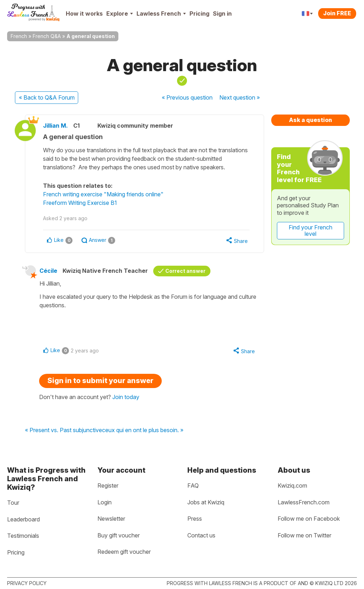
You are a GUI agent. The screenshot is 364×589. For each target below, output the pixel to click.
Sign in (222, 14)
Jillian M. (55, 126)
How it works (84, 14)
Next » (240, 97)
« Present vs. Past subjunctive (63, 430)
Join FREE (337, 13)
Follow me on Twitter (304, 535)
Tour (13, 503)
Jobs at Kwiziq (206, 502)
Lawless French (161, 14)
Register (108, 485)
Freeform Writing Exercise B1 (80, 203)
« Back (47, 97)
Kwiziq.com (292, 485)
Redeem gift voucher (124, 552)
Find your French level (311, 230)
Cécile (48, 271)
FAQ (193, 485)
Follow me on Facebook (309, 519)
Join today (126, 397)
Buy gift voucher (119, 535)
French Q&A (47, 36)
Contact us (201, 535)
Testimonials (23, 536)
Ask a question (311, 120)
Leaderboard (23, 519)
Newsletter (111, 519)
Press (195, 519)
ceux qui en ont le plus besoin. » (143, 430)
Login (105, 502)
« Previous (187, 97)
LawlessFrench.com (304, 502)
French (19, 36)
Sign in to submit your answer (100, 381)
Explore (120, 14)
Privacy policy (27, 583)
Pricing (199, 14)
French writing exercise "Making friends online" (103, 194)
